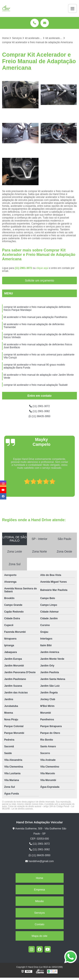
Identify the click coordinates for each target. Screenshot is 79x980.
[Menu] (72, 8)
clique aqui (42, 268)
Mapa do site (39, 936)
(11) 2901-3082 (39, 411)
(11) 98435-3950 (39, 416)
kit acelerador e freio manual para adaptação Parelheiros (35, 317)
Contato (40, 924)
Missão (39, 901)
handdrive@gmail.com (39, 861)
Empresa (39, 890)
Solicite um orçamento (39, 280)
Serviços (40, 913)
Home (39, 878)
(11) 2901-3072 (24, 268)
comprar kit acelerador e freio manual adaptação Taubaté (36, 385)
